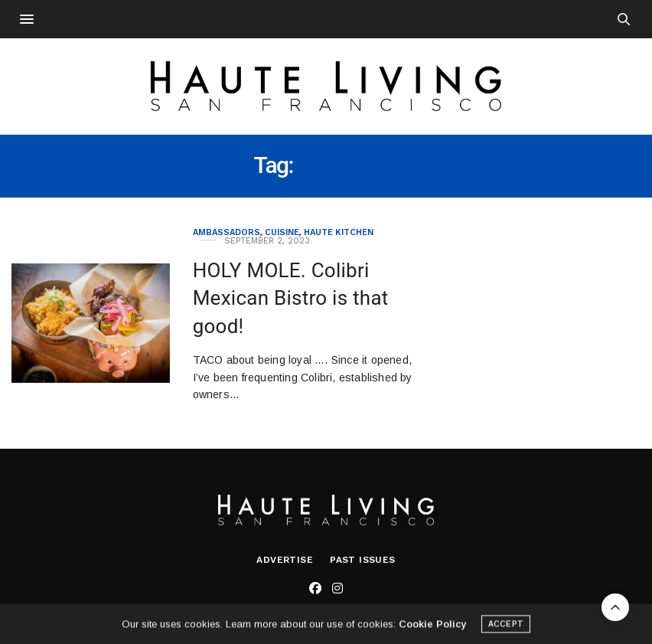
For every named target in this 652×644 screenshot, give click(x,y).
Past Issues (362, 560)
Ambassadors (227, 232)
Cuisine (282, 232)
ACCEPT (506, 626)
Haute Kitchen (339, 232)
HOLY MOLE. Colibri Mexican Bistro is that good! (291, 298)
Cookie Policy (432, 626)
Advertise (285, 560)
